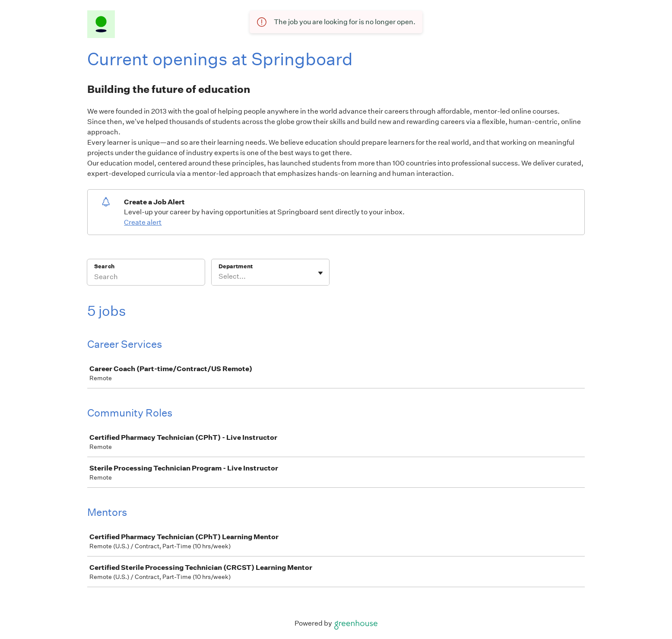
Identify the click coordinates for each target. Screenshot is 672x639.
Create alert (143, 222)
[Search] (146, 278)
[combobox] (219, 277)
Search (104, 266)
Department (236, 266)
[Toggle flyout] (320, 273)
